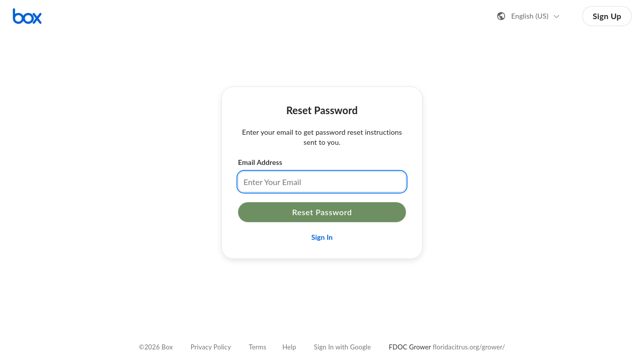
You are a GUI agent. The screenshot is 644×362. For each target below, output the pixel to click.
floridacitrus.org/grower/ (469, 347)
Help (289, 347)
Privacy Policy (211, 347)
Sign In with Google (342, 347)
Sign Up (607, 16)
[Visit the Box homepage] (27, 16)
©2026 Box (156, 347)
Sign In (322, 237)
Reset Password (322, 212)
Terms (258, 347)
